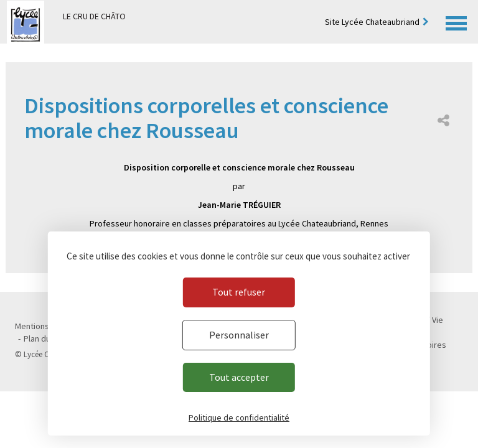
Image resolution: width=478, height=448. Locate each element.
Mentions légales (47, 326)
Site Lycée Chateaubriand (372, 22)
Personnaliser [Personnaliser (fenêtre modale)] (239, 335)
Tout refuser (239, 292)
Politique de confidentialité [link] (239, 418)
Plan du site (45, 338)
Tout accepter (239, 377)
